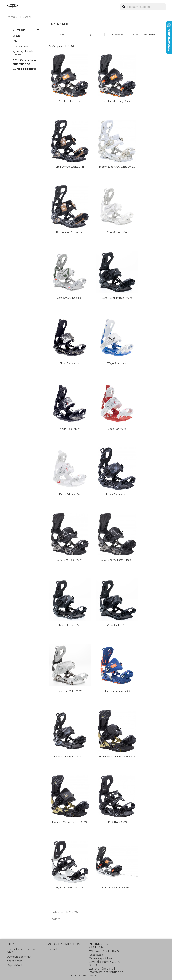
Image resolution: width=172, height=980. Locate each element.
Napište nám (14, 961)
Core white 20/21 (117, 232)
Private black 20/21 (117, 494)
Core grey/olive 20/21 (70, 298)
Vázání (16, 36)
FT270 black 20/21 (70, 363)
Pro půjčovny (20, 46)
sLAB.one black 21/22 (70, 560)
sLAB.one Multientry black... (117, 560)
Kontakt (52, 949)
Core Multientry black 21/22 (117, 298)
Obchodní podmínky (19, 957)
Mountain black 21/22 (70, 101)
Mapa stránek (15, 965)
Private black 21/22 (70, 626)
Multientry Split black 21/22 (117, 888)
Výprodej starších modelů (144, 35)
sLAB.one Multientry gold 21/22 (117, 757)
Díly (15, 41)
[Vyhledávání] (143, 7)
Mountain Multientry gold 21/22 (70, 822)
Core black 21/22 (117, 626)
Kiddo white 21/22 (70, 494)
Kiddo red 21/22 (117, 429)
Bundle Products (24, 69)
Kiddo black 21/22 (70, 429)
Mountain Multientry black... (117, 101)
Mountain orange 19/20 (117, 691)
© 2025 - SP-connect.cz (86, 975)
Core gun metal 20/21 (70, 691)
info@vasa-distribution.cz (106, 972)
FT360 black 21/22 (117, 822)
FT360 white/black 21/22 (70, 888)
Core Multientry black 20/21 (70, 757)
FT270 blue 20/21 (117, 363)
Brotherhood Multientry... (70, 232)
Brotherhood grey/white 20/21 (117, 167)
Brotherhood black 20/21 (70, 167)
